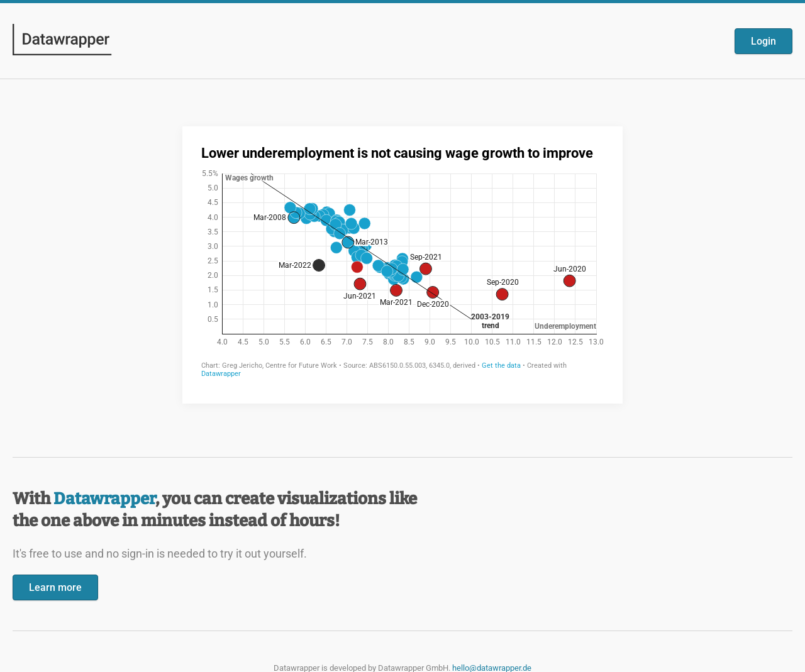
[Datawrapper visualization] (402, 264)
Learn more (55, 587)
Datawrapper (104, 499)
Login (763, 41)
